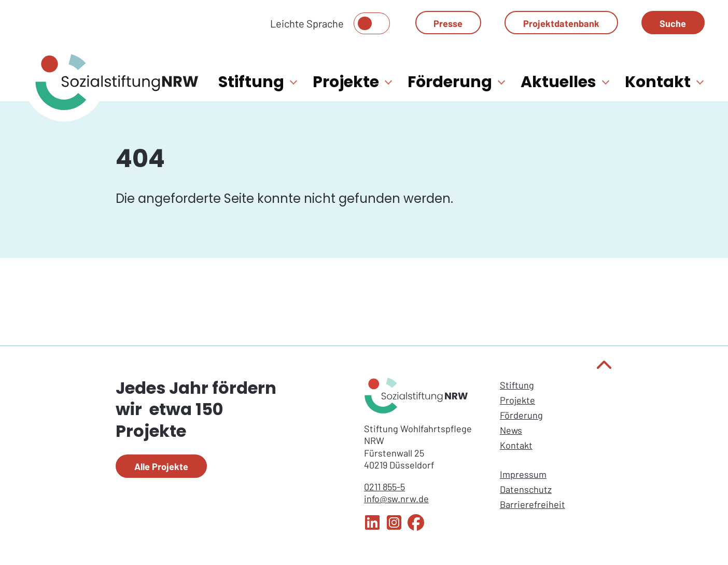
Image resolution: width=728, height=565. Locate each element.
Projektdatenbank (561, 23)
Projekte (517, 400)
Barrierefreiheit (533, 504)
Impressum (523, 474)
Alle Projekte (161, 466)
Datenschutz (526, 489)
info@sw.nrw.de (396, 499)
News (511, 430)
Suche (673, 23)
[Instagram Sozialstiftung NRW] (394, 527)
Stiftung (517, 385)
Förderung (521, 415)
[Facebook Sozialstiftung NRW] (416, 527)
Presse (448, 23)
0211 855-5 (384, 487)
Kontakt (516, 445)
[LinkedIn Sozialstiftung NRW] (372, 527)
